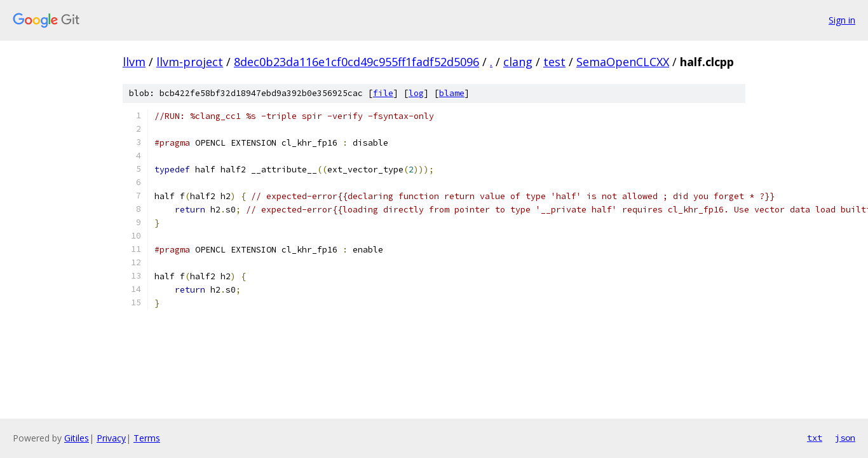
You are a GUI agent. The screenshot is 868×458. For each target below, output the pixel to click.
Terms (147, 438)
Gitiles (77, 438)
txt (815, 438)
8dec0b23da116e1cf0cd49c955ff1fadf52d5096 (356, 62)
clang (518, 62)
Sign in (842, 20)
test (554, 62)
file (383, 93)
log (416, 93)
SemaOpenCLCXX (623, 62)
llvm (134, 62)
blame (452, 93)
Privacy (111, 438)
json (845, 438)
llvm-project (190, 62)
